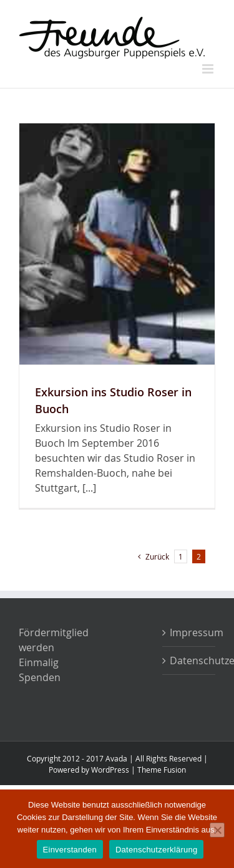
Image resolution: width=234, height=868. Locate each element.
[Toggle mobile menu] (209, 69)
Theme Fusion (162, 770)
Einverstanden (70, 850)
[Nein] (217, 830)
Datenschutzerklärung (189, 661)
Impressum (189, 632)
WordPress (110, 770)
